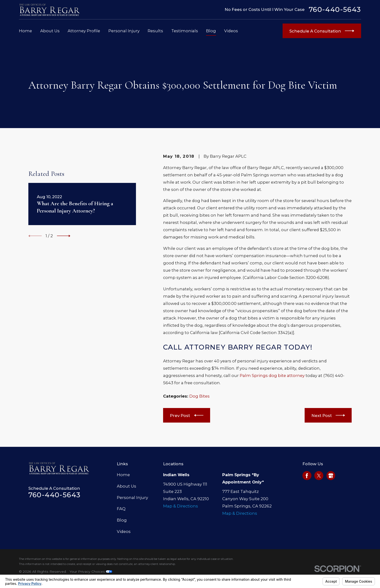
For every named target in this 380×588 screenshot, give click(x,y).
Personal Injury (132, 498)
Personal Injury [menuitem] (124, 31)
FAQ (121, 509)
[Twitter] (319, 476)
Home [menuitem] (25, 31)
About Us (127, 486)
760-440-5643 (335, 9)
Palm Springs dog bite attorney (272, 376)
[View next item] (64, 236)
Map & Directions (181, 506)
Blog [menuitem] (211, 31)
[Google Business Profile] (331, 476)
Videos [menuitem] (231, 31)
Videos (124, 531)
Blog (122, 520)
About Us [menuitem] (50, 31)
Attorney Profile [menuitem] (84, 31)
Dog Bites (199, 396)
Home (123, 475)
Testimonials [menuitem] (185, 31)
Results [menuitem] (155, 31)
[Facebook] (307, 476)
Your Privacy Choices (91, 572)
